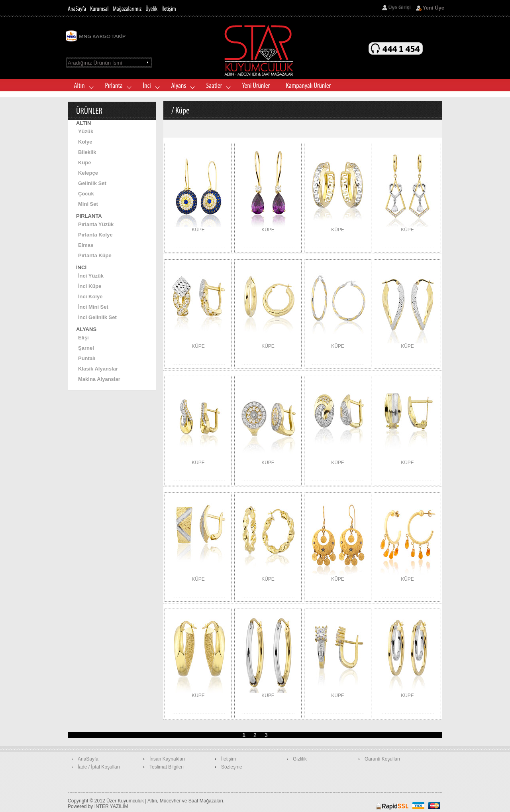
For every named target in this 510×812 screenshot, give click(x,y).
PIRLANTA (89, 216)
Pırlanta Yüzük (96, 224)
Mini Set (88, 204)
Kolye (85, 142)
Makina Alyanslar (99, 379)
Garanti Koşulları (382, 759)
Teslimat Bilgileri (167, 767)
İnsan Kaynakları (167, 759)
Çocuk (86, 194)
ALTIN (83, 123)
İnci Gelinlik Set (97, 317)
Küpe (85, 163)
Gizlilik (300, 759)
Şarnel (86, 348)
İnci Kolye (90, 297)
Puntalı (87, 358)
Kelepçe (88, 173)
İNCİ (81, 267)
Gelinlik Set (92, 183)
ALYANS (86, 329)
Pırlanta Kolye (95, 235)
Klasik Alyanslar (98, 369)
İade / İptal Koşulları (99, 767)
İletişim (229, 759)
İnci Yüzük (91, 276)
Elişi (83, 338)
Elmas (86, 245)
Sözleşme (232, 767)
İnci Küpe (90, 286)
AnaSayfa (88, 759)
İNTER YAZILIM (111, 806)
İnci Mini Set (93, 307)
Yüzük (86, 131)
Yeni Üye (433, 8)
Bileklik (87, 152)
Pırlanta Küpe (95, 255)
